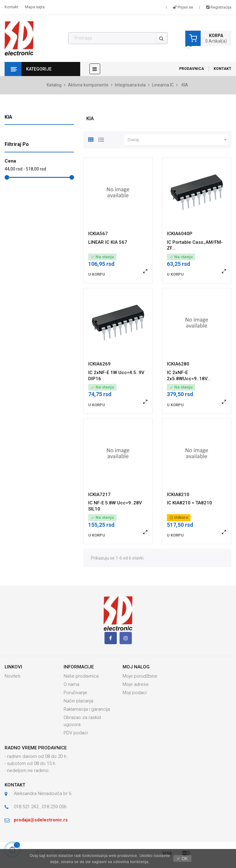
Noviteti (12, 676)
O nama (71, 684)
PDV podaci (76, 733)
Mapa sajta (35, 7)
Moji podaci (135, 693)
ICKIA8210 (178, 495)
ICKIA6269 (99, 364)
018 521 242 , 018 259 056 (40, 807)
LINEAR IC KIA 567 (108, 242)
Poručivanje (75, 693)
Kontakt (12, 7)
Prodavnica (192, 69)
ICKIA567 (98, 234)
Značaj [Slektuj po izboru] (178, 140)
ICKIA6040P (180, 234)
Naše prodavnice (81, 676)
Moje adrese (136, 684)
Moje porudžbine (140, 676)
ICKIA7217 (99, 495)
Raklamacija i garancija (87, 709)
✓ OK (182, 858)
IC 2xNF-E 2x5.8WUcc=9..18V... (189, 376)
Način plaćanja (78, 701)
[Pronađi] (118, 38)
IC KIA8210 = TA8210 (189, 503)
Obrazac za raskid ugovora (82, 721)
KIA (8, 117)
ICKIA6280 (178, 364)
